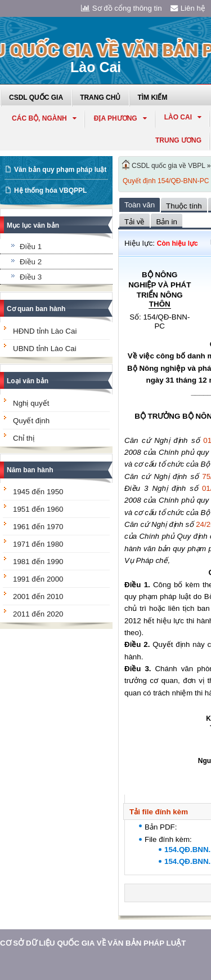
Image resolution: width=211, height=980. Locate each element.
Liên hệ (188, 8)
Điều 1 (31, 247)
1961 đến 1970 (38, 527)
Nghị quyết (31, 403)
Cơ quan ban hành (36, 309)
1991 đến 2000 (38, 579)
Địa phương (120, 118)
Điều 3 (31, 277)
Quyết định (31, 421)
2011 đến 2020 (38, 614)
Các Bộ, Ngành (44, 118)
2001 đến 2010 (38, 597)
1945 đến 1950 (38, 492)
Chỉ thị (24, 438)
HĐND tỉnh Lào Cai (45, 331)
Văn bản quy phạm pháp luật (60, 170)
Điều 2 (31, 262)
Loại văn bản (28, 381)
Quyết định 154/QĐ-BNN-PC (166, 181)
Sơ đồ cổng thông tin (122, 8)
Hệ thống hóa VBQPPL (50, 190)
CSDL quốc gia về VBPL (169, 166)
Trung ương (178, 140)
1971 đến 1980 (38, 544)
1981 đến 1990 (38, 562)
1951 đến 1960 (38, 509)
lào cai (183, 117)
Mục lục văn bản (33, 225)
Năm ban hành (30, 470)
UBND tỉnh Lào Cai (45, 349)
